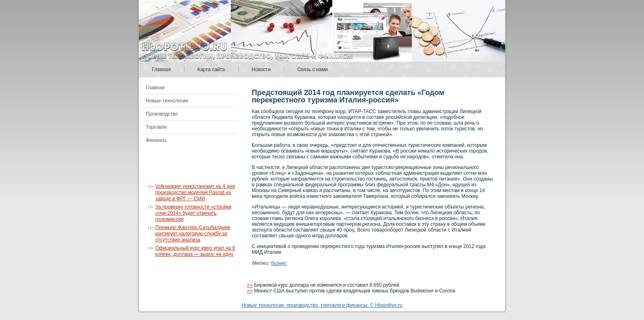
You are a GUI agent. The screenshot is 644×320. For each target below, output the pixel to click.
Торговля (156, 127)
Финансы (156, 140)
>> (250, 285)
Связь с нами (313, 70)
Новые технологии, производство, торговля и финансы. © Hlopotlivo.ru (322, 305)
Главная (161, 70)
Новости (261, 70)
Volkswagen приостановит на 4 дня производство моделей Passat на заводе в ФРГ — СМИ (195, 192)
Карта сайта (211, 70)
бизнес (279, 263)
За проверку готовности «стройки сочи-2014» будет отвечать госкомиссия (193, 213)
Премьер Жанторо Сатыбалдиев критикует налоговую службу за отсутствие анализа (193, 234)
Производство (162, 114)
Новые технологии (167, 101)
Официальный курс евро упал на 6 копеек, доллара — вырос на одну (195, 251)
